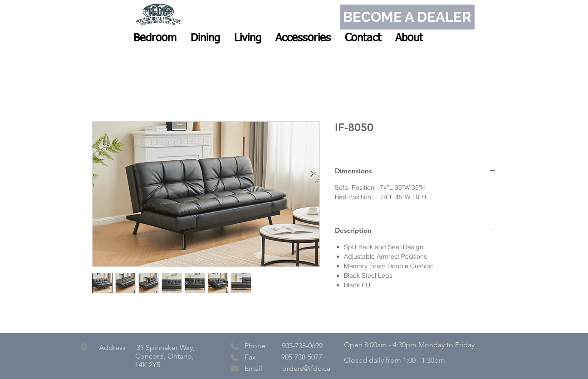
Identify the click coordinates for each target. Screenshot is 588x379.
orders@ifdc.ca (306, 368)
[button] (155, 38)
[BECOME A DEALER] (407, 17)
